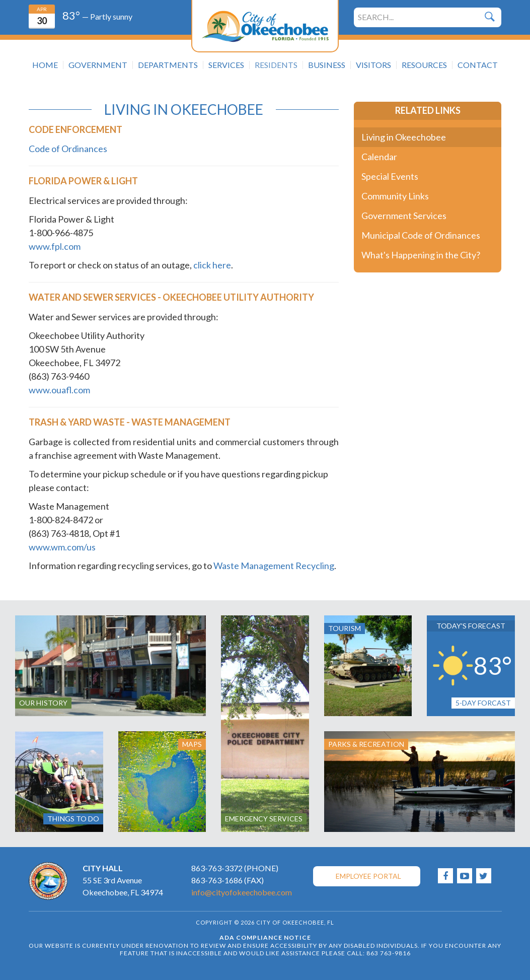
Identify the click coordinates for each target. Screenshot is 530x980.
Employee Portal (368, 876)
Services (226, 65)
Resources (424, 65)
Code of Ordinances (68, 149)
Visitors (373, 65)
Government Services (404, 216)
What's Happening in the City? (421, 255)
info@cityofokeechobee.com (242, 892)
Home (45, 65)
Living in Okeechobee (404, 137)
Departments (168, 65)
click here (212, 265)
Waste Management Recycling (274, 566)
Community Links (395, 196)
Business (327, 65)
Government (98, 65)
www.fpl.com (55, 246)
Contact (478, 65)
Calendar (379, 157)
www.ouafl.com (59, 390)
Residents (276, 65)
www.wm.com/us (62, 547)
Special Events (390, 176)
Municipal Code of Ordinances (421, 235)
